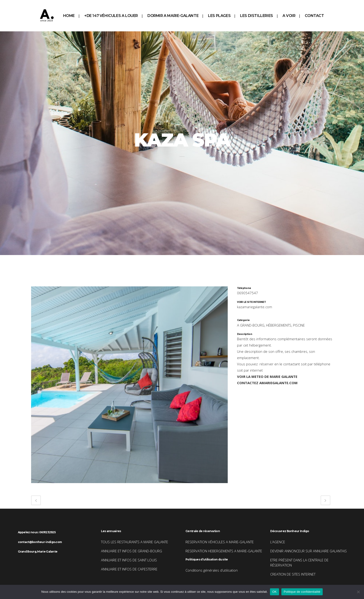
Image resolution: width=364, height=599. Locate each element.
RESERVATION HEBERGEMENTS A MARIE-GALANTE (224, 551)
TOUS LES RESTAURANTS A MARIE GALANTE (135, 542)
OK (275, 592)
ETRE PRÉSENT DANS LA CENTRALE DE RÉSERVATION (299, 563)
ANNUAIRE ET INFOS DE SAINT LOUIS (129, 560)
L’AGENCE (278, 542)
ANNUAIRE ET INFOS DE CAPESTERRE (129, 569)
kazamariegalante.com (255, 307)
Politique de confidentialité (302, 592)
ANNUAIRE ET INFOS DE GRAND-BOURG (132, 551)
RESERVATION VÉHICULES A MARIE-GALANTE (220, 542)
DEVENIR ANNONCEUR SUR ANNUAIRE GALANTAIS (309, 551)
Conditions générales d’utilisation (212, 570)
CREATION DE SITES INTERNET (293, 574)
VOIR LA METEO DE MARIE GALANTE (267, 376)
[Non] (358, 592)
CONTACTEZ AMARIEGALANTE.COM (267, 383)
